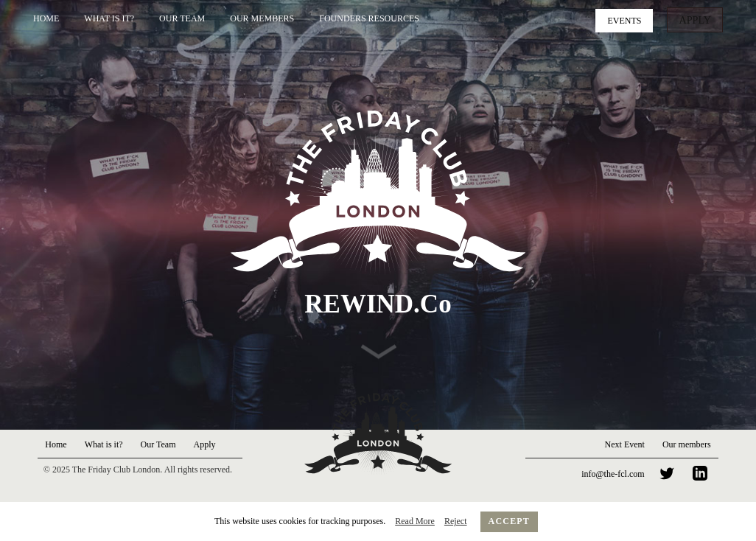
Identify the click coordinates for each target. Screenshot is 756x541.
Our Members (262, 18)
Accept (510, 521)
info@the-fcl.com (613, 474)
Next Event (625, 444)
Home (46, 18)
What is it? (109, 18)
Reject (456, 521)
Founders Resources (369, 18)
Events (629, 19)
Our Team (182, 18)
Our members (687, 444)
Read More (415, 521)
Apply (697, 19)
